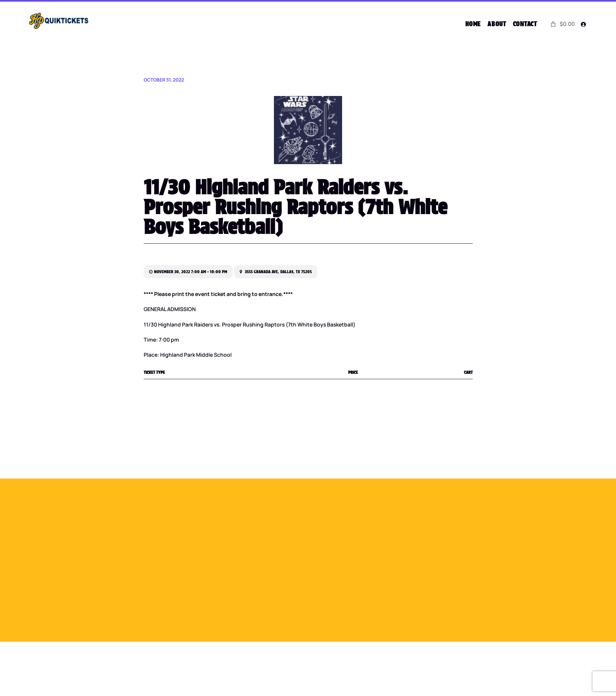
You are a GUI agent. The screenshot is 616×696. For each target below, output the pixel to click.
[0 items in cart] (562, 24)
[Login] (583, 24)
